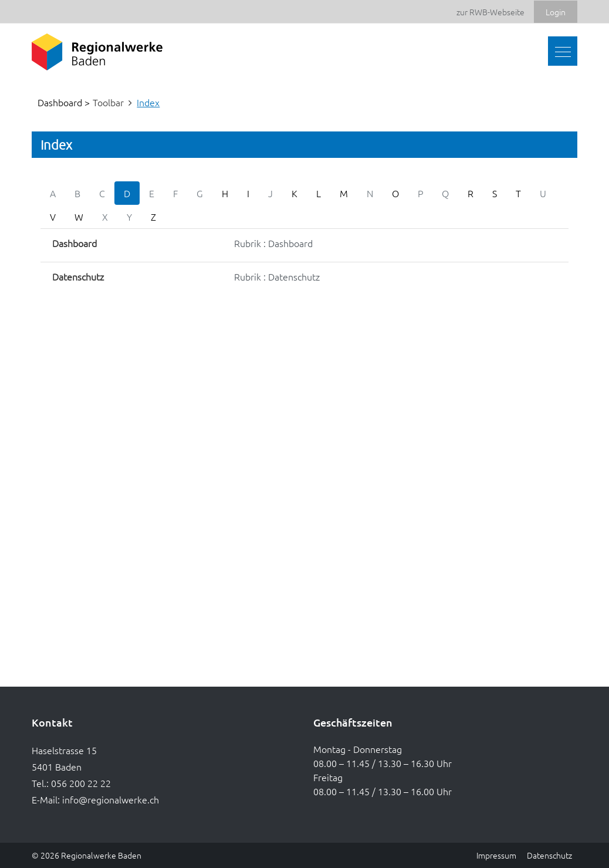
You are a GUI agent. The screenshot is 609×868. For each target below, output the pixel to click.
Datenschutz (549, 855)
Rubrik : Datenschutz (277, 276)
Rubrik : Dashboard (273, 243)
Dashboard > (64, 102)
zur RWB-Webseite (490, 12)
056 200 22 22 (81, 783)
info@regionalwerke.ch (111, 799)
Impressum (496, 855)
